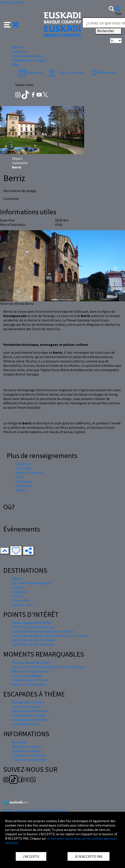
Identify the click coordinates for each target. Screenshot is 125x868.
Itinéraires (23, 481)
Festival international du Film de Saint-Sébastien (49, 667)
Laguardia (19, 592)
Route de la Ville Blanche (30, 711)
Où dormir (23, 464)
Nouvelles (19, 742)
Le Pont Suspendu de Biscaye (33, 627)
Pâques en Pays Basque (29, 684)
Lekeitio (18, 587)
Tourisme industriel (27, 707)
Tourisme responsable (29, 760)
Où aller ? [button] (19, 47)
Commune (20, 163)
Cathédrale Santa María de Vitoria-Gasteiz (43, 631)
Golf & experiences (26, 724)
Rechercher (109, 31)
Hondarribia (21, 600)
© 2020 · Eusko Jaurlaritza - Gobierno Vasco (35, 810)
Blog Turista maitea (27, 746)
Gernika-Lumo (23, 605)
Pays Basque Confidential (31, 720)
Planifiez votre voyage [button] (29, 60)
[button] (11, 24)
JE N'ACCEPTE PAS (89, 856)
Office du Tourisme (29, 473)
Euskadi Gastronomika (29, 715)
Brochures (30, 72)
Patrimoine (24, 486)
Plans (20, 477)
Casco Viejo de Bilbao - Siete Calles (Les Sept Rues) (49, 636)
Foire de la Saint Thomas (30, 680)
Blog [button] (16, 65)
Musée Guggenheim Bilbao (32, 623)
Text (118, 14)
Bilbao (17, 578)
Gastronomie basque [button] (28, 56)
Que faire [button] (19, 51)
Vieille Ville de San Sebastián (33, 644)
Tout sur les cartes (66, 72)
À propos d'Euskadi (26, 751)
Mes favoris (103, 72)
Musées (21, 490)
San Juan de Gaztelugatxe (31, 583)
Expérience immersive (28, 755)
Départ (17, 158)
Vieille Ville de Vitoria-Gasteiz (34, 640)
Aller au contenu (12, 2)
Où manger (24, 468)
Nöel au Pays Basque (27, 676)
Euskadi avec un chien (28, 702)
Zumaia (18, 596)
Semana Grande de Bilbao (31, 662)
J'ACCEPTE (31, 856)
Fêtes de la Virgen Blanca (31, 671)
